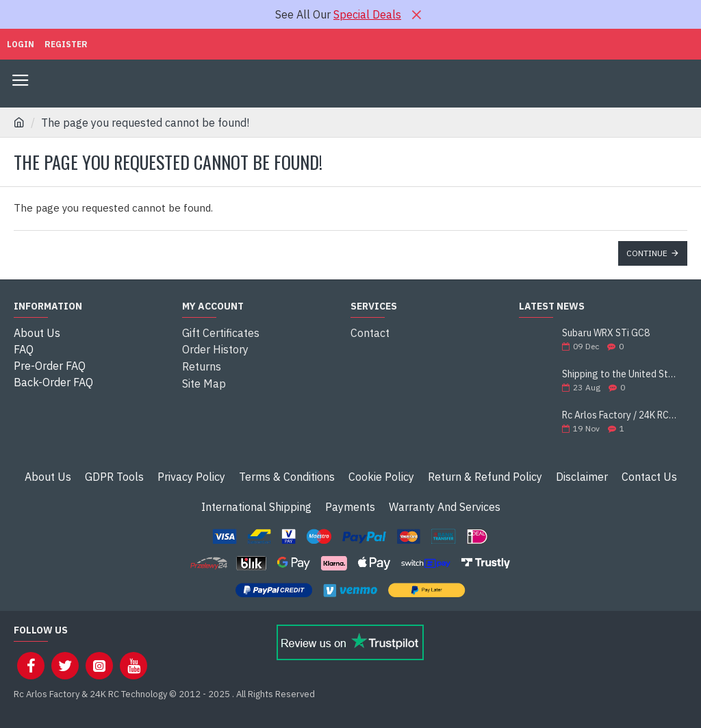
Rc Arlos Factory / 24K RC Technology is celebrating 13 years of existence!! (620, 415)
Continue (647, 253)
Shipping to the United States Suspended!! (620, 374)
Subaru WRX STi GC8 (606, 333)
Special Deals (367, 14)
